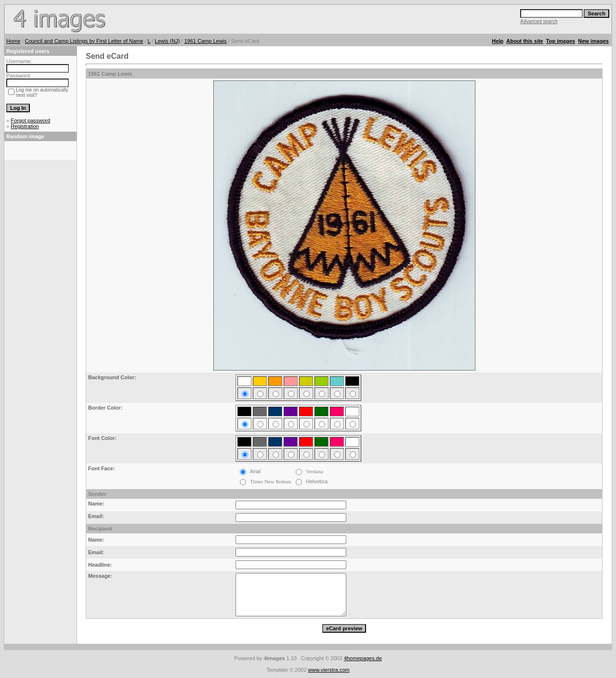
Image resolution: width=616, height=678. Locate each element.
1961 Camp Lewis (205, 41)
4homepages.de (363, 658)
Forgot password (30, 120)
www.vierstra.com (329, 670)
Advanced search (539, 21)
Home (13, 41)
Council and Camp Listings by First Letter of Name (84, 41)
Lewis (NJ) (167, 41)
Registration (25, 126)
